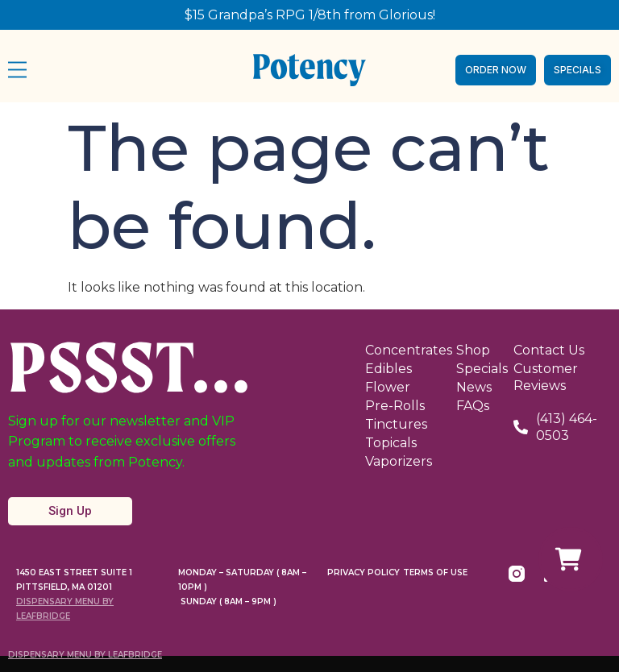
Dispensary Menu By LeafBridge (85, 655)
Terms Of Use (435, 572)
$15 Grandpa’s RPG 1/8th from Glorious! (310, 15)
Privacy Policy (364, 572)
